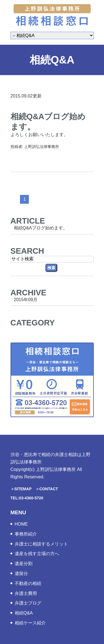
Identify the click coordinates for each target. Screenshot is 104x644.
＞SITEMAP (21, 489)
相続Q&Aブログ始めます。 (41, 228)
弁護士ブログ (28, 603)
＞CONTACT (47, 489)
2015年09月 (26, 299)
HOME (21, 524)
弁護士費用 (26, 593)
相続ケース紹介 (30, 623)
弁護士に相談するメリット (41, 544)
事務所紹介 (26, 534)
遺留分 (21, 573)
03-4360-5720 (31, 498)
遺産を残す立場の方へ (37, 554)
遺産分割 (24, 564)
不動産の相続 (28, 583)
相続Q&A (24, 613)
